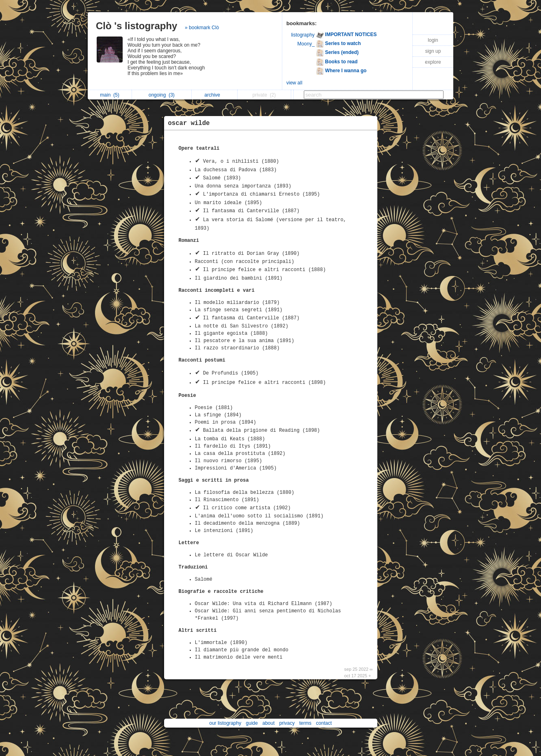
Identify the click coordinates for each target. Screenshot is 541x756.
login (433, 40)
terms (305, 723)
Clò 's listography (136, 26)
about (268, 723)
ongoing (162, 95)
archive (214, 95)
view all (294, 83)
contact (324, 723)
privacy (287, 723)
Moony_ (306, 44)
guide (252, 723)
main (109, 95)
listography (303, 35)
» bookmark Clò (202, 28)
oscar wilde (189, 123)
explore (433, 62)
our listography (225, 723)
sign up (433, 51)
